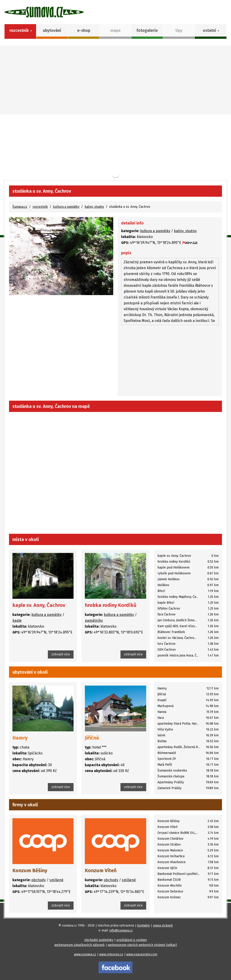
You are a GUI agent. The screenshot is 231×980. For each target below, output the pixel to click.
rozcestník (40, 207)
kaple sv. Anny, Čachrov (39, 605)
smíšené (56, 880)
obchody (39, 880)
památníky (94, 621)
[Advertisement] (115, 79)
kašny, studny (94, 207)
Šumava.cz (20, 207)
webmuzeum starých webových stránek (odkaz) (142, 945)
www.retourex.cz (111, 954)
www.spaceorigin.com (142, 954)
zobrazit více (61, 654)
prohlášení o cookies (132, 940)
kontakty (143, 926)
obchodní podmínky (99, 940)
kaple (17, 621)
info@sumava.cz (121, 930)
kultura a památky (66, 207)
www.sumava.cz (85, 954)
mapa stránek (163, 926)
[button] (211, 31)
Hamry (20, 738)
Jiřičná (92, 738)
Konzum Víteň (101, 870)
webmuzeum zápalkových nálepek (80, 945)
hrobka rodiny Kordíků (111, 605)
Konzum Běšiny (30, 870)
